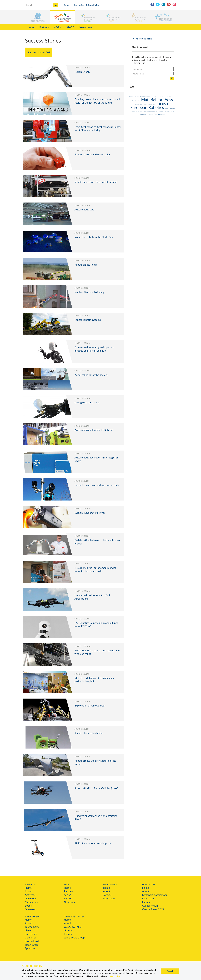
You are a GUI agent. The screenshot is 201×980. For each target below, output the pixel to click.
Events (157, 114)
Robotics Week (149, 884)
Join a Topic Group (74, 937)
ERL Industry (166, 111)
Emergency (31, 934)
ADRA (58, 27)
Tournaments (32, 927)
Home (31, 27)
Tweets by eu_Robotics (142, 39)
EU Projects (150, 114)
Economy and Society (140, 105)
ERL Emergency (147, 111)
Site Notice (79, 5)
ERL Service (152, 97)
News (28, 930)
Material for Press (157, 100)
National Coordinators (154, 895)
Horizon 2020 (166, 97)
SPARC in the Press (137, 111)
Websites (163, 114)
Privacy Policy (92, 5)
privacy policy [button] (114, 976)
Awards (107, 895)
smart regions (170, 108)
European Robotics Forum (139, 97)
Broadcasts (158, 97)
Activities (30, 895)
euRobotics (30, 884)
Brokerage (159, 111)
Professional (32, 941)
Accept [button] (170, 971)
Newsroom (86, 27)
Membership (32, 902)
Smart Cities (32, 945)
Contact (68, 5)
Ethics (154, 111)
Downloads (31, 909)
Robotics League (32, 916)
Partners (44, 27)
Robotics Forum (110, 884)
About (28, 891)
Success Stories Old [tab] (39, 52)
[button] (38, 17)
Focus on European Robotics (151, 105)
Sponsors (30, 948)
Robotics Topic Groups (74, 916)
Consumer (31, 937)
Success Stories (151, 105)
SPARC (70, 27)
